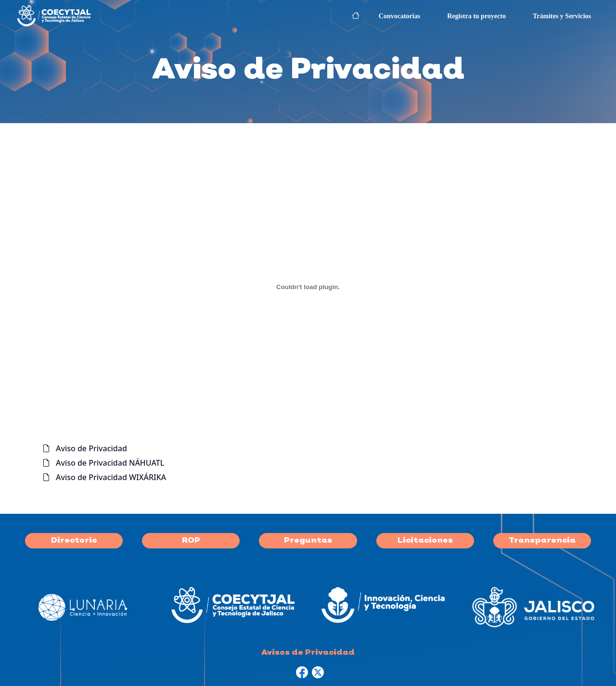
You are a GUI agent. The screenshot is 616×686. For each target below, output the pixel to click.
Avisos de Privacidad (308, 653)
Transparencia (542, 541)
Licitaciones (425, 541)
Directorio (74, 541)
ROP (191, 541)
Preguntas (308, 541)
